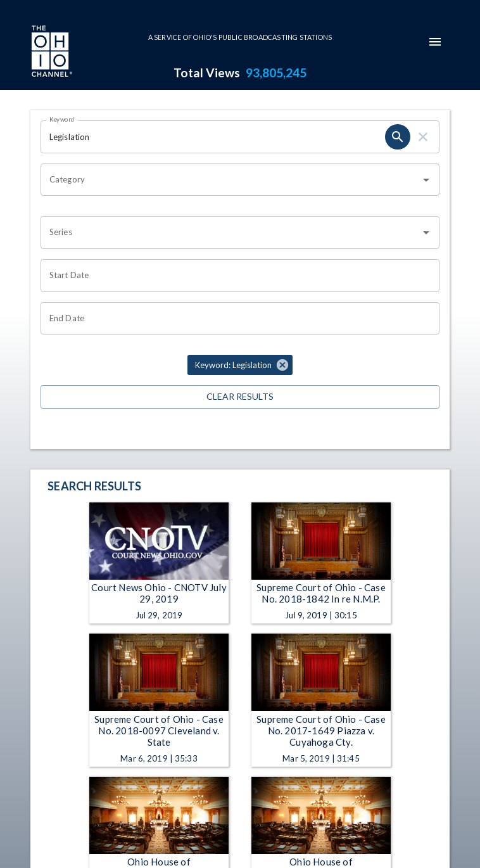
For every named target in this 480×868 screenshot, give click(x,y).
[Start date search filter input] (236, 276)
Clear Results (240, 397)
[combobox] (231, 180)
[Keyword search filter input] (213, 137)
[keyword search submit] (398, 137)
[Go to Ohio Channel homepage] (51, 53)
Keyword (62, 119)
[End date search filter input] (236, 319)
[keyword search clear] (423, 137)
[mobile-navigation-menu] (435, 42)
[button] (240, 365)
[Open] (426, 180)
